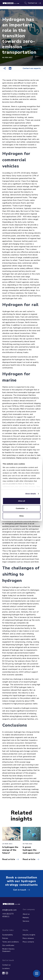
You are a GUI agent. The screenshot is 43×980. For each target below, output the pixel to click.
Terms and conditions (11, 942)
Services (26, 921)
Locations (6, 968)
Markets (26, 918)
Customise (22, 508)
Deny (21, 516)
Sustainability (8, 935)
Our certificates (8, 945)
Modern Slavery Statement (8, 950)
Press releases (28, 938)
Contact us (33, 3)
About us (26, 914)
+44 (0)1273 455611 (8, 915)
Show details (31, 494)
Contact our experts (32, 68)
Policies (5, 938)
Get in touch (20, 890)
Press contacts (28, 942)
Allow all (21, 501)
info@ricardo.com (9, 910)
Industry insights (29, 935)
